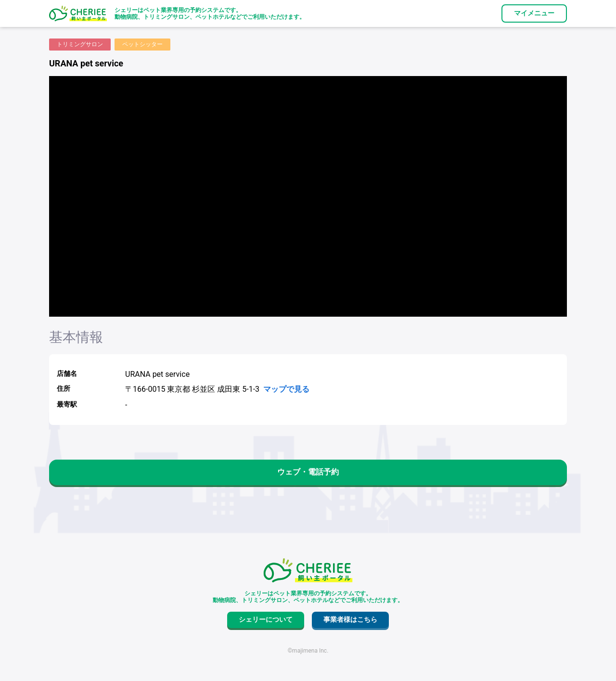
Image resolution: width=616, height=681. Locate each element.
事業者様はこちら (350, 619)
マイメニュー (534, 13)
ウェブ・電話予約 (308, 472)
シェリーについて (266, 619)
